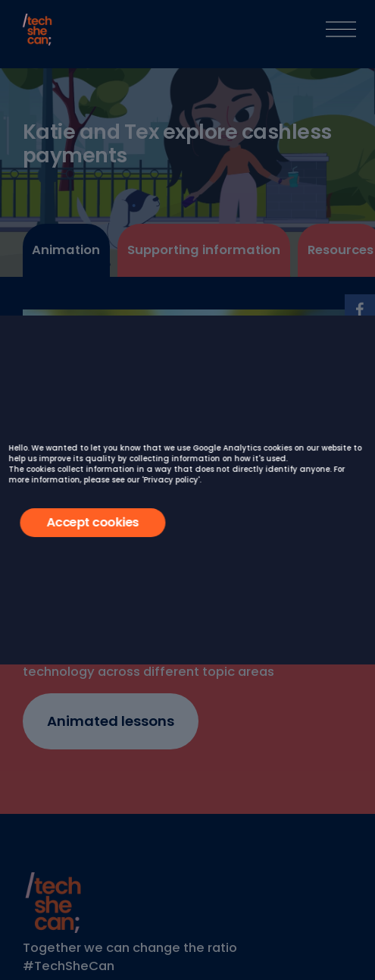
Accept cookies (92, 522)
